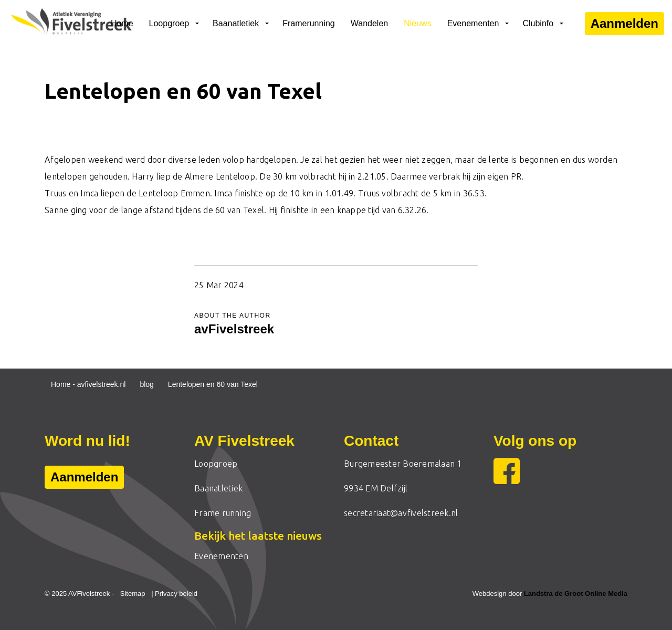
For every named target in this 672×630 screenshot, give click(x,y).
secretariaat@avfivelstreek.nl (401, 513)
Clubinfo (538, 23)
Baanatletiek (236, 23)
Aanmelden (624, 24)
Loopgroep (169, 23)
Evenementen (473, 23)
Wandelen (369, 23)
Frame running (223, 513)
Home (122, 23)
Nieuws (417, 23)
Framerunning (309, 23)
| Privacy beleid (174, 594)
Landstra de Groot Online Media (576, 594)
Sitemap (133, 594)
